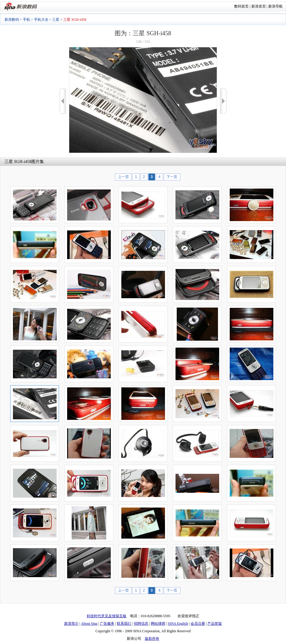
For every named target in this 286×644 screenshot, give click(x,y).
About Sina (89, 624)
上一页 (123, 177)
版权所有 (152, 639)
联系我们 (124, 624)
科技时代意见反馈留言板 (107, 616)
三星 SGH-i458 (18, 162)
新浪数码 (12, 20)
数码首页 (241, 6)
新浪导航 (275, 6)
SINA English (178, 624)
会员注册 (198, 624)
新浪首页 (259, 6)
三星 (56, 20)
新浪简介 (71, 624)
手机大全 (41, 20)
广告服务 (107, 624)
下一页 (172, 177)
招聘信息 (141, 624)
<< (63, 101)
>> (223, 101)
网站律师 (158, 624)
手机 (26, 20)
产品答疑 (215, 624)
